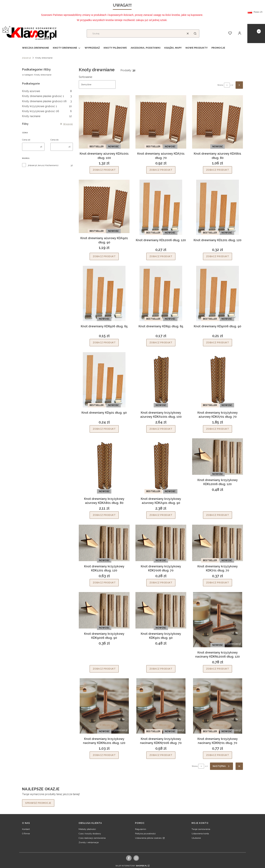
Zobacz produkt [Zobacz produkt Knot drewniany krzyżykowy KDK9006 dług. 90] (104, 669)
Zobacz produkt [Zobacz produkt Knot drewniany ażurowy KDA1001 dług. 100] (104, 170)
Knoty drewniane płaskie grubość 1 (47, 96)
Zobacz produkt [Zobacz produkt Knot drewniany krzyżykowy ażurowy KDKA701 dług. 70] (218, 429)
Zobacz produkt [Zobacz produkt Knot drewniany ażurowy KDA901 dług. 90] (104, 256)
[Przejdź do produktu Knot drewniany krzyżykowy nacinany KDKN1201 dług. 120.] (104, 706)
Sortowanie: (86, 77)
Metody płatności (87, 829)
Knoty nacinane (47, 116)
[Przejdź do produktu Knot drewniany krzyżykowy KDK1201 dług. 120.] (104, 543)
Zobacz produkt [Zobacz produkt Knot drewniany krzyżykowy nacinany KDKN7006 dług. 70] (161, 755)
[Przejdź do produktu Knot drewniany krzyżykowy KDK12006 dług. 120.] (218, 457)
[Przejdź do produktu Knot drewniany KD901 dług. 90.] (104, 380)
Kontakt (26, 829)
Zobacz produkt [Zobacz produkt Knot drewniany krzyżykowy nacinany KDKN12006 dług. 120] (218, 669)
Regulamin (141, 829)
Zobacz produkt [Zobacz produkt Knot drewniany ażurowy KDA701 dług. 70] (161, 170)
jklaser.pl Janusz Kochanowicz (43, 165)
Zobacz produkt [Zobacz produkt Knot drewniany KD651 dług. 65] (161, 343)
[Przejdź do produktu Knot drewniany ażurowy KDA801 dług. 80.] (218, 122)
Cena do (54, 140)
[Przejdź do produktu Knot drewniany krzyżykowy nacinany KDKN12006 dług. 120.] (218, 620)
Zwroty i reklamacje (89, 842)
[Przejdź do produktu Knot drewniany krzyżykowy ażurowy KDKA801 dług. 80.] (104, 466)
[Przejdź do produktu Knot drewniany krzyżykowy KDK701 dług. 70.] (218, 543)
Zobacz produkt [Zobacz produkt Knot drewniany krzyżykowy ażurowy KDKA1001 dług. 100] (161, 429)
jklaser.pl (26, 58)
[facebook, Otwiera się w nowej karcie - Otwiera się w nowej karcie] (129, 858)
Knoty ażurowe (47, 91)
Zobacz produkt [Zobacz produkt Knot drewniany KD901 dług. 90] (104, 429)
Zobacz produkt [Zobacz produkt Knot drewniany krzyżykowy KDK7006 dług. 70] (161, 582)
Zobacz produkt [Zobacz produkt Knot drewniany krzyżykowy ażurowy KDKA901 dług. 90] (161, 515)
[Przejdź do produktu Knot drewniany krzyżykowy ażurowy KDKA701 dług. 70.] (218, 380)
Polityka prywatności (145, 834)
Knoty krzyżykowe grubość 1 (47, 106)
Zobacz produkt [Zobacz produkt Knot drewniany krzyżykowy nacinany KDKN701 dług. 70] (218, 755)
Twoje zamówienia (201, 829)
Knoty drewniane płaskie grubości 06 (47, 101)
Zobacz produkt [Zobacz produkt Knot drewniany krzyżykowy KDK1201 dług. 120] (104, 582)
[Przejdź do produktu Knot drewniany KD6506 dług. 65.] (104, 293)
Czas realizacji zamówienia (92, 838)
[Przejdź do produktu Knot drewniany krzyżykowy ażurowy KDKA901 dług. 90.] (161, 466)
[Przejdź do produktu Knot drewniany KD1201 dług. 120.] (218, 207)
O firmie (26, 834)
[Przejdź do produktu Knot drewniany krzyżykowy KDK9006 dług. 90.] (104, 610)
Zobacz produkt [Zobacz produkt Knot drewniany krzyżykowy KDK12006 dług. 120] (218, 515)
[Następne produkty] (221, 766)
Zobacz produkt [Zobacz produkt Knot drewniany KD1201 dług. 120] (218, 256)
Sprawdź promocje (38, 803)
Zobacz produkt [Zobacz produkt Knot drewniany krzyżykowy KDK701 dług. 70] (218, 582)
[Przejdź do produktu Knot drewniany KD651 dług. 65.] (161, 293)
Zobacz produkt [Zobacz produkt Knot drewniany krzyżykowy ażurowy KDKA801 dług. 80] (104, 515)
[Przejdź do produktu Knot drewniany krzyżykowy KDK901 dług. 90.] (161, 610)
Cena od (26, 140)
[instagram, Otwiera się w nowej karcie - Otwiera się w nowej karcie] (136, 858)
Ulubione (196, 838)
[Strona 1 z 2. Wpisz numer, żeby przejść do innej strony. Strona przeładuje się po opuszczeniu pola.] (227, 85)
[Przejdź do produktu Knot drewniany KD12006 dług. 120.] (161, 207)
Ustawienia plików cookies (149, 838)
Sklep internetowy (131, 866)
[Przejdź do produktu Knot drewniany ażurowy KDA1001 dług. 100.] (104, 122)
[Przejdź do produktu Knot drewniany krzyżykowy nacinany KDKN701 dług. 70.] (218, 706)
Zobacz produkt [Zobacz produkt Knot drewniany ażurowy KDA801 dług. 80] (218, 170)
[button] (195, 34)
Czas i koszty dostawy (90, 834)
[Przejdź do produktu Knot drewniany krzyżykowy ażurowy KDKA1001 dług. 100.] (161, 380)
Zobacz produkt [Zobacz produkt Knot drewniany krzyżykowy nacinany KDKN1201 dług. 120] (104, 755)
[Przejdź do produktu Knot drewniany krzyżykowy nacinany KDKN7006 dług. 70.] (161, 706)
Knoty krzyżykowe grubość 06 (47, 111)
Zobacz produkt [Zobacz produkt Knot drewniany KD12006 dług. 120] (161, 256)
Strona (220, 85)
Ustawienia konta (200, 834)
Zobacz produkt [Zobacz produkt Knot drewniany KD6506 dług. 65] (104, 343)
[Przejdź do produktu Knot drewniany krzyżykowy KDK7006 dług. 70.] (161, 543)
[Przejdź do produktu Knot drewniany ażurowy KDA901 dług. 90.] (104, 206)
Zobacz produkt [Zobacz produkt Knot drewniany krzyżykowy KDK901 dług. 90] (161, 669)
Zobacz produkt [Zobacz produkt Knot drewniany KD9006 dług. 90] (218, 343)
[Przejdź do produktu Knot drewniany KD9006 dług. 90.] (218, 293)
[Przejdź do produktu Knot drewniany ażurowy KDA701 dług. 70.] (161, 122)
